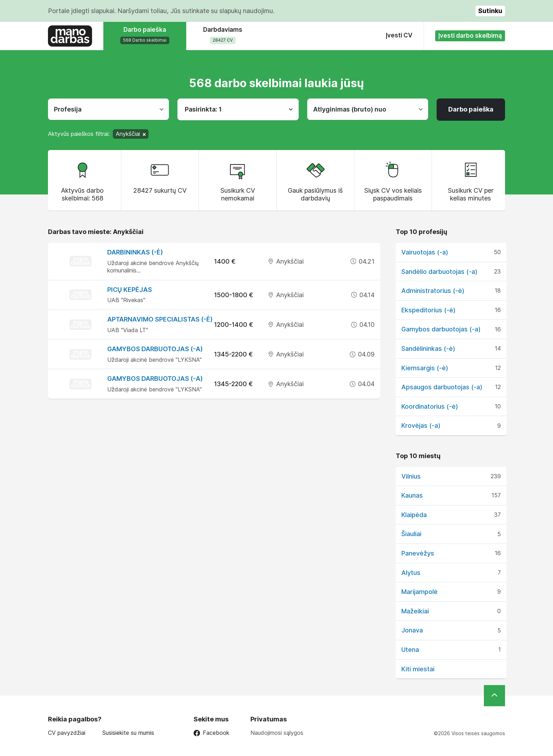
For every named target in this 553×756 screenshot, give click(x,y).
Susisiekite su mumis (128, 733)
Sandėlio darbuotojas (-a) (439, 272)
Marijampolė (420, 592)
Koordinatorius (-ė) (430, 406)
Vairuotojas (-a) (425, 252)
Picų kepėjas (130, 290)
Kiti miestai (418, 669)
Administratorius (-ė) (433, 291)
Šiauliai (411, 534)
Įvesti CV (399, 35)
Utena (410, 650)
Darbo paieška (471, 109)
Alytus (411, 573)
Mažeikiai (415, 611)
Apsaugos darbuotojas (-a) (442, 387)
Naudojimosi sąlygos (277, 733)
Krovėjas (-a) (421, 425)
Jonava (412, 630)
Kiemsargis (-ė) (425, 368)
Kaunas (412, 495)
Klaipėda (414, 515)
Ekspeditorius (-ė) (429, 310)
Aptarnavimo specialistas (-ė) (160, 319)
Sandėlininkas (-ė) (428, 349)
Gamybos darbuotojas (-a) (155, 349)
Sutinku (490, 11)
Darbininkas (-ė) (135, 252)
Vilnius (411, 476)
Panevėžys (418, 553)
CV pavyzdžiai (67, 733)
